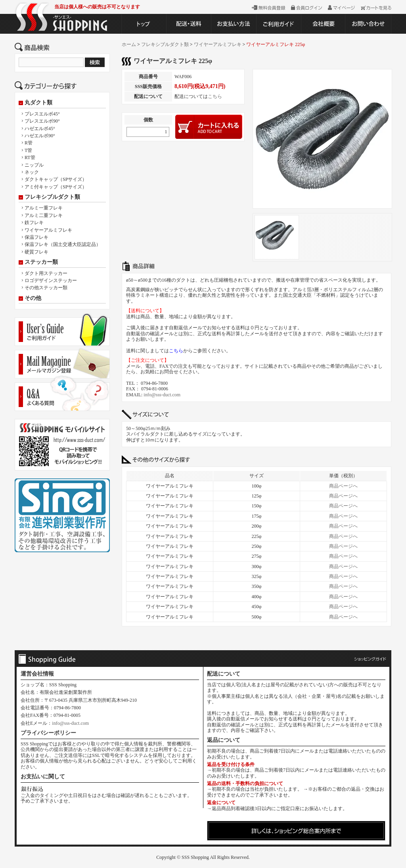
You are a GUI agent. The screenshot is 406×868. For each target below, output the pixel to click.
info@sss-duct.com (162, 395)
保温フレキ (36, 237)
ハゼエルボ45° (40, 129)
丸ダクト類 (38, 103)
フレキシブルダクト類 (52, 197)
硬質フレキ (36, 252)
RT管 (30, 157)
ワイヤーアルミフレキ (48, 230)
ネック (32, 172)
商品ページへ (343, 486)
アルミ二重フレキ (44, 215)
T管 (28, 150)
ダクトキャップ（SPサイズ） (56, 179)
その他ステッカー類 (46, 288)
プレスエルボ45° (42, 114)
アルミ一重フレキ (44, 208)
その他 (33, 298)
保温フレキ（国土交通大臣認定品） (63, 244)
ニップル (34, 165)
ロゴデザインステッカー (51, 280)
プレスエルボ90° (42, 121)
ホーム (129, 44)
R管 (29, 143)
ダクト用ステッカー (46, 273)
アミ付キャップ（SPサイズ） (56, 187)
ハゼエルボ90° (40, 136)
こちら (215, 96)
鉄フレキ (34, 223)
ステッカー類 (41, 262)
